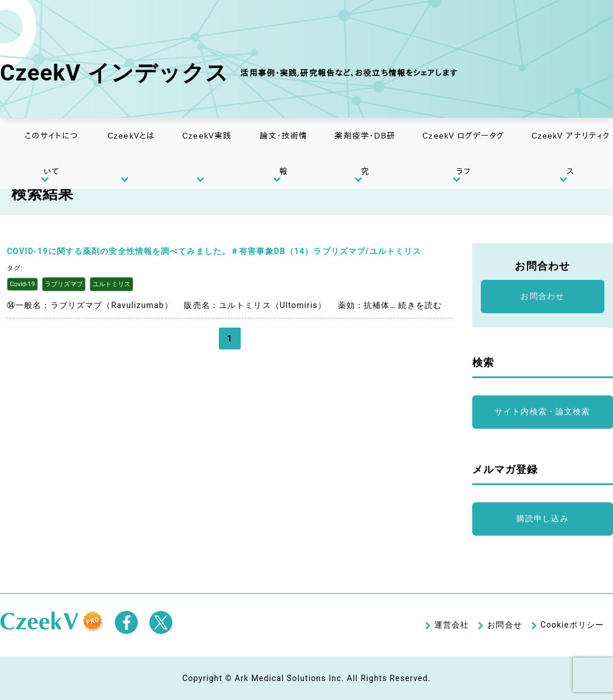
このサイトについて (51, 153)
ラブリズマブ (64, 284)
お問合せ (504, 625)
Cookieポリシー (572, 625)
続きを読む (420, 305)
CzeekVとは (131, 136)
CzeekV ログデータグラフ (463, 153)
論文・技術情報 (284, 153)
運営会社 (452, 625)
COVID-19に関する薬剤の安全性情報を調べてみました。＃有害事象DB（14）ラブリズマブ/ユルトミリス (214, 251)
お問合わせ (542, 296)
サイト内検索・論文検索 (542, 411)
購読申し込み (543, 518)
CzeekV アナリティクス (571, 153)
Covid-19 (22, 284)
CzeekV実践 (207, 136)
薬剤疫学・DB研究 (365, 153)
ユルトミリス (111, 284)
